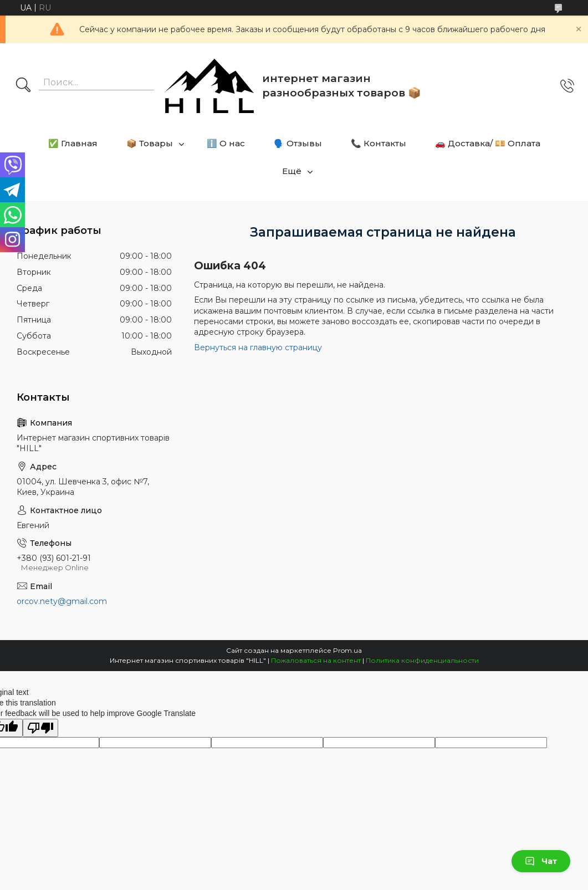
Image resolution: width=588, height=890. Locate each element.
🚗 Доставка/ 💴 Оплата (488, 143)
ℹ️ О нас (226, 143)
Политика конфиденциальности (422, 660)
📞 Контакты (379, 143)
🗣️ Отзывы (298, 143)
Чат (541, 861)
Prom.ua (347, 650)
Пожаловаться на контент (316, 660)
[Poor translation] (40, 728)
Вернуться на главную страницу (258, 347)
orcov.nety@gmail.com (62, 601)
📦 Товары (150, 143)
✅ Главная (73, 143)
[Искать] (23, 86)
